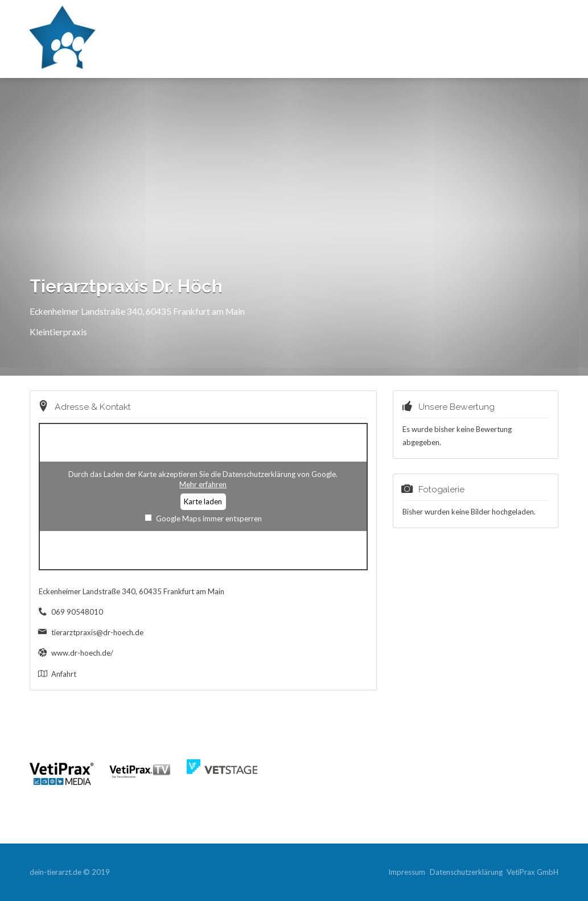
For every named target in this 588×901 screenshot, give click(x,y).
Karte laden (203, 501)
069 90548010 (77, 612)
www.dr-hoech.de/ (82, 653)
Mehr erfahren (203, 484)
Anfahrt (64, 674)
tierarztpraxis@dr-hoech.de (97, 632)
